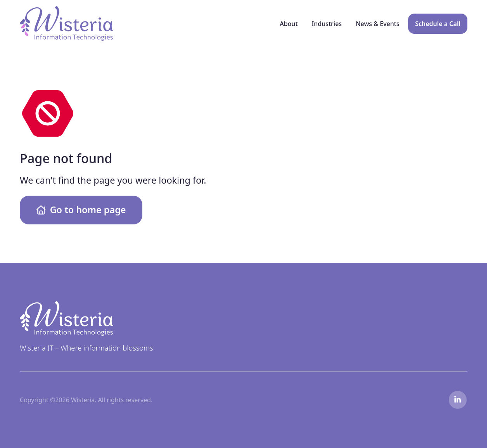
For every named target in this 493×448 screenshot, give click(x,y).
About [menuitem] (289, 24)
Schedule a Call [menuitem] (438, 24)
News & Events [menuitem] (378, 24)
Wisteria (32, 10)
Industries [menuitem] (327, 24)
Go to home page (81, 210)
